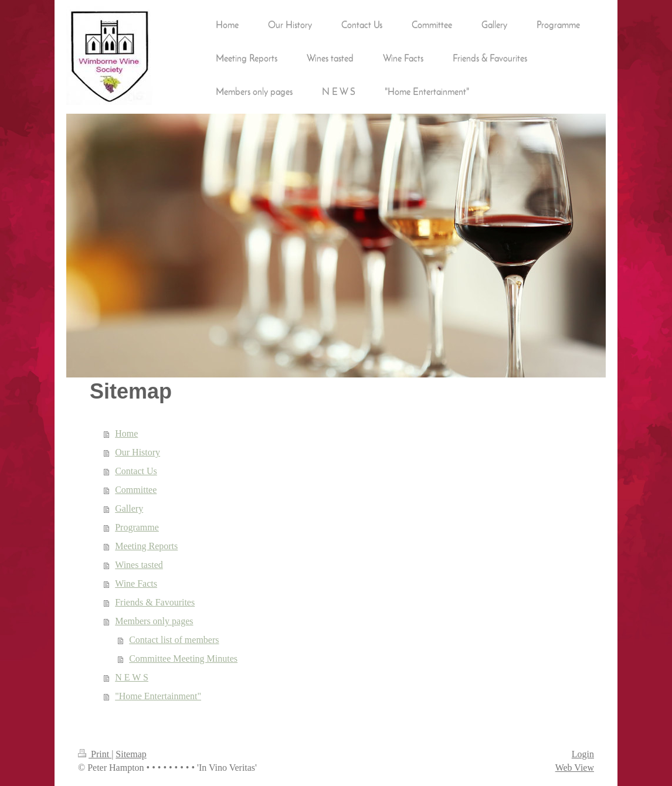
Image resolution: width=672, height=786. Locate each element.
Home (126, 433)
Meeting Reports (146, 546)
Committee (136, 490)
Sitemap (131, 754)
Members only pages (154, 621)
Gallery (129, 508)
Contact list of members (174, 640)
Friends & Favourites (155, 602)
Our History (138, 452)
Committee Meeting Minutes (183, 659)
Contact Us (136, 471)
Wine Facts (136, 583)
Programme (137, 527)
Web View (575, 768)
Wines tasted (139, 565)
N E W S (132, 677)
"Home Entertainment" (158, 696)
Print (95, 754)
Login (583, 754)
